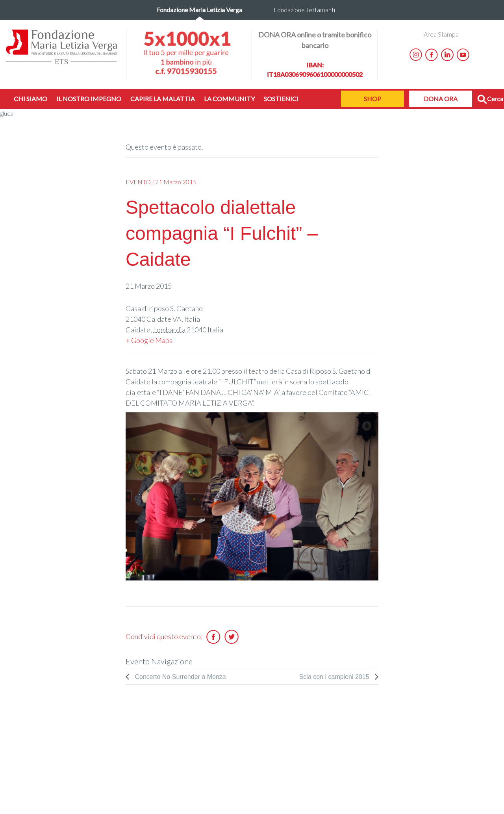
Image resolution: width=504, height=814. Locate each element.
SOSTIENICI (281, 99)
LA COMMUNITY (229, 99)
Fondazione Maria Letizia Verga (199, 10)
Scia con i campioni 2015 (335, 677)
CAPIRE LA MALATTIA (163, 99)
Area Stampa (441, 34)
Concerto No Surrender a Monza (180, 677)
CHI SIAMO (31, 99)
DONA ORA (441, 99)
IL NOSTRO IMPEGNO (89, 99)
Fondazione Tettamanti (304, 10)
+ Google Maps (149, 340)
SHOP (372, 99)
